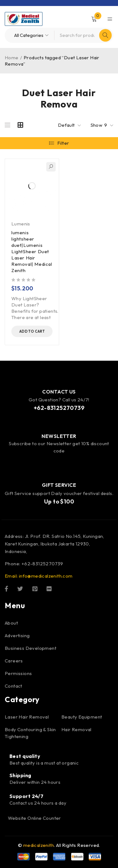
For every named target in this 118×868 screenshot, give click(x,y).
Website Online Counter (34, 818)
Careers (14, 661)
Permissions (18, 673)
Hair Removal (76, 729)
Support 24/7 (26, 796)
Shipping (20, 775)
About (11, 623)
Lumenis (21, 224)
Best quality (25, 756)
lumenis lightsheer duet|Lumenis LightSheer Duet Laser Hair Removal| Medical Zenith (32, 251)
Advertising (17, 635)
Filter (63, 143)
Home (12, 58)
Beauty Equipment (82, 717)
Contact (14, 686)
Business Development (31, 648)
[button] (32, 331)
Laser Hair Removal (27, 717)
